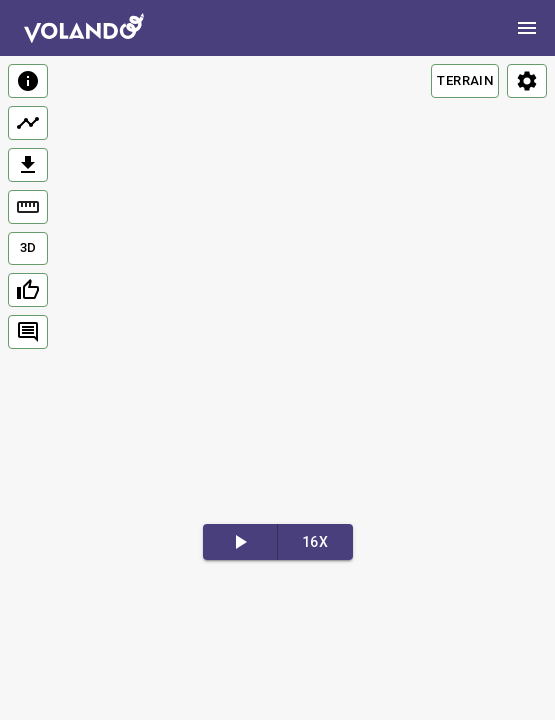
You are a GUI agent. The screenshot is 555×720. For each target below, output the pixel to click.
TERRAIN (465, 80)
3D (28, 247)
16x (315, 542)
